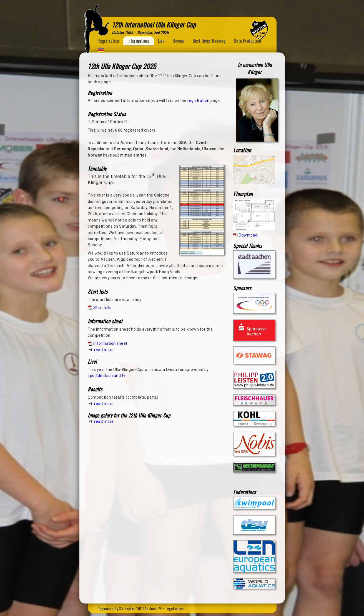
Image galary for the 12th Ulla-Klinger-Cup (129, 415)
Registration (108, 41)
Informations (139, 41)
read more (104, 350)
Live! (92, 361)
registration (198, 100)
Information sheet (105, 321)
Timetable (97, 169)
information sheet (110, 343)
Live (161, 41)
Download (248, 235)
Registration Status (107, 114)
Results (95, 389)
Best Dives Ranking (209, 41)
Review (179, 41)
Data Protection (247, 41)
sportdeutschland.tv (107, 376)
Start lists (98, 291)
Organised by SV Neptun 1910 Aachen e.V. (130, 608)
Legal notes (175, 608)
